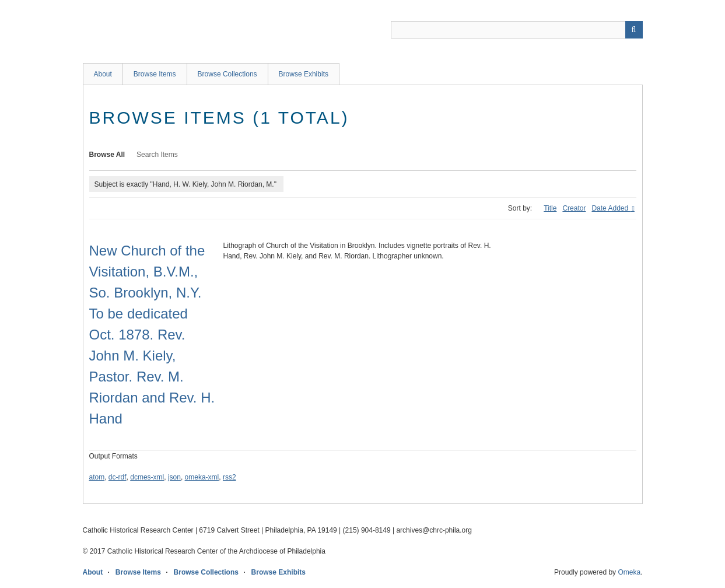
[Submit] (634, 30)
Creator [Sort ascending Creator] (574, 208)
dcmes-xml (147, 477)
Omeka (629, 572)
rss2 (230, 477)
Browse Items (155, 74)
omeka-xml (202, 477)
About (103, 74)
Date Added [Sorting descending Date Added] (611, 208)
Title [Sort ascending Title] (550, 208)
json (174, 477)
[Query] (517, 30)
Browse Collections (227, 74)
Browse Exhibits (304, 74)
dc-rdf (118, 477)
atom (97, 477)
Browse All (107, 155)
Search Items (157, 155)
